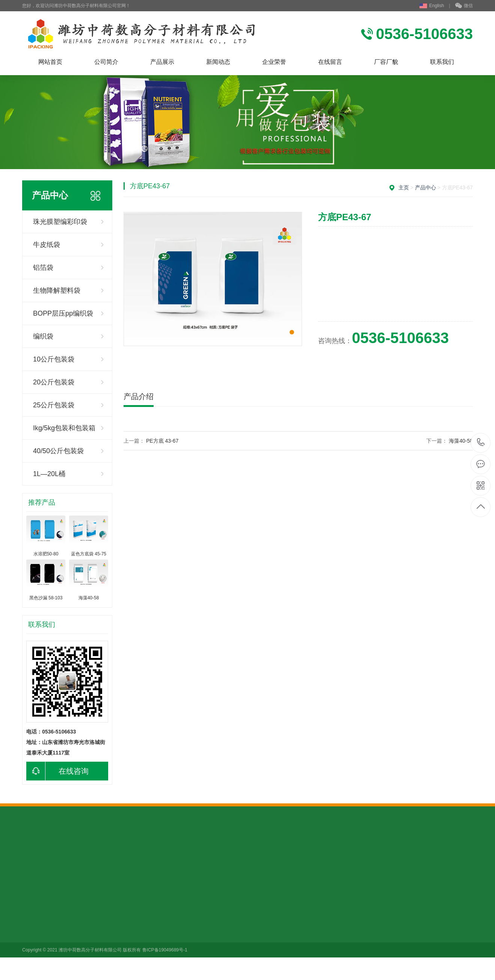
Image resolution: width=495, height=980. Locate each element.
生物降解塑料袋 (57, 290)
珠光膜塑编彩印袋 (60, 222)
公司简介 (106, 62)
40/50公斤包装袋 (58, 451)
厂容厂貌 (386, 62)
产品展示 (162, 62)
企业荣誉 (274, 62)
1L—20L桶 (49, 474)
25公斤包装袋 (54, 405)
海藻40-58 (461, 441)
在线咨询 (57, 771)
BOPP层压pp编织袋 (63, 313)
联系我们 (442, 62)
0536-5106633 (481, 443)
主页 (404, 188)
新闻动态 (218, 62)
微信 (464, 6)
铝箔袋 (43, 268)
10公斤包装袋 (54, 359)
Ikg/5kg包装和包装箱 (64, 428)
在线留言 (330, 62)
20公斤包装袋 (54, 382)
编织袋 (43, 336)
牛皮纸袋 (47, 245)
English (432, 6)
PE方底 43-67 (162, 441)
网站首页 (50, 62)
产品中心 (426, 188)
